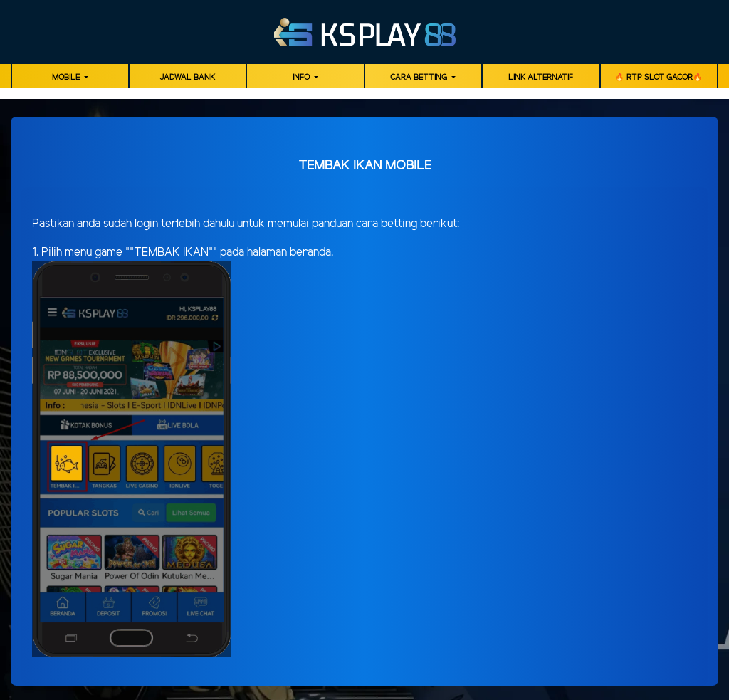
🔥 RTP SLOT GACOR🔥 (659, 78)
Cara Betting (420, 78)
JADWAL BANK (187, 78)
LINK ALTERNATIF (541, 78)
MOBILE (67, 78)
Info (302, 78)
